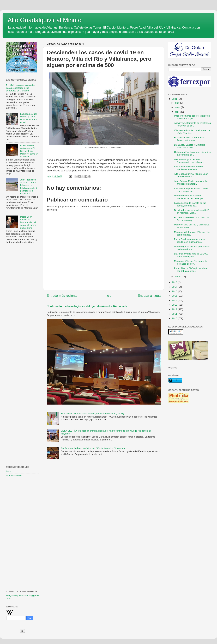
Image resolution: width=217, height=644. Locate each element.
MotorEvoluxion (14, 475)
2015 (175, 296)
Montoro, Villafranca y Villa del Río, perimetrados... (192, 233)
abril (177, 112)
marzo (178, 277)
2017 (175, 287)
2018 (175, 282)
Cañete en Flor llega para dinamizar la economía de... (193, 153)
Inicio (108, 296)
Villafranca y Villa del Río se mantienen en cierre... (188, 168)
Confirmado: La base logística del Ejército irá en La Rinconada (87, 306)
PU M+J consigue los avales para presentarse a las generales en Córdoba (21, 88)
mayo (178, 107)
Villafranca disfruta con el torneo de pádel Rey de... (192, 132)
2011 (175, 314)
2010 (175, 318)
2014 (175, 300)
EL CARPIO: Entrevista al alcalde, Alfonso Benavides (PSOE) (92, 414)
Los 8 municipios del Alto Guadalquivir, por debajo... (189, 161)
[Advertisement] (22, 302)
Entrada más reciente (62, 296)
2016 (175, 291)
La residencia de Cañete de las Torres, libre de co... (190, 204)
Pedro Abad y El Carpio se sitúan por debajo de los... (191, 270)
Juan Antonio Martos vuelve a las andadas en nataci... (191, 182)
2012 (175, 309)
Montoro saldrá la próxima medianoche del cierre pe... (189, 197)
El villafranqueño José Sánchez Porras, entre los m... (190, 139)
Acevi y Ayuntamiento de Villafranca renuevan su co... (192, 124)
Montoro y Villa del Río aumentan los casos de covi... (191, 262)
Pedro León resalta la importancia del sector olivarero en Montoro (28, 222)
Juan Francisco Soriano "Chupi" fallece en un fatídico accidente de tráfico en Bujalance (29, 187)
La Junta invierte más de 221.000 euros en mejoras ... (191, 255)
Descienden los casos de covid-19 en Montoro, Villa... (192, 212)
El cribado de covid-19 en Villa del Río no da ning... (192, 219)
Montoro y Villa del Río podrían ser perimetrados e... (192, 248)
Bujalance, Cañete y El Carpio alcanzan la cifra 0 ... (190, 146)
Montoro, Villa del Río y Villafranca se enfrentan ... (192, 226)
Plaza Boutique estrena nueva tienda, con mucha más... (190, 241)
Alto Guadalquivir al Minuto (45, 20)
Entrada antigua (149, 296)
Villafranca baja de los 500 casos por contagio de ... (191, 190)
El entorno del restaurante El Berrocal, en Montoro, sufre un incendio (29, 151)
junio (177, 103)
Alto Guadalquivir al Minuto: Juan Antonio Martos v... (191, 175)
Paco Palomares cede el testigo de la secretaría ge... (192, 117)
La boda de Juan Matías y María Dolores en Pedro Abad (29, 118)
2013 (175, 305)
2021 (175, 99)
